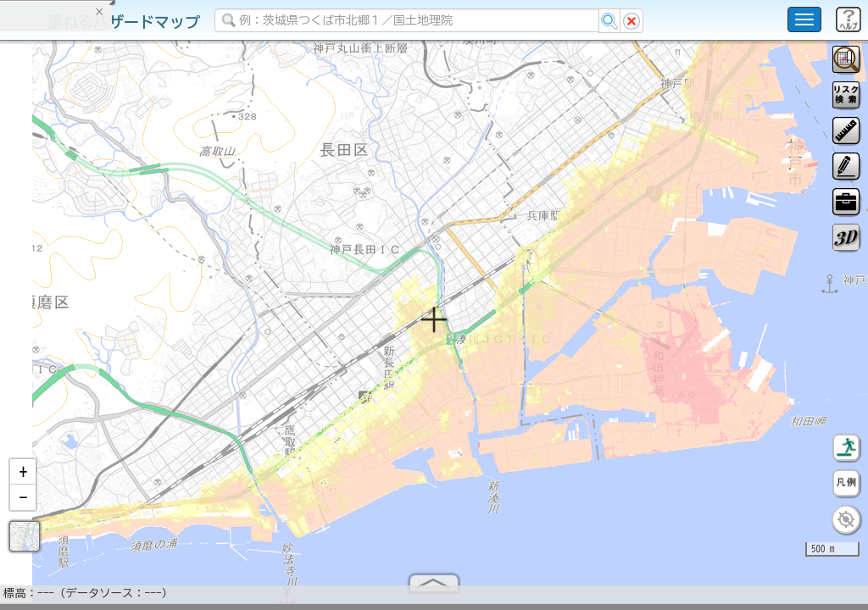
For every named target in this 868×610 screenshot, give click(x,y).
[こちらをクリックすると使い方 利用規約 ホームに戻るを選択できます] (804, 19)
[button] (23, 479)
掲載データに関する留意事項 (93, 288)
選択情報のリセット (179, 334)
